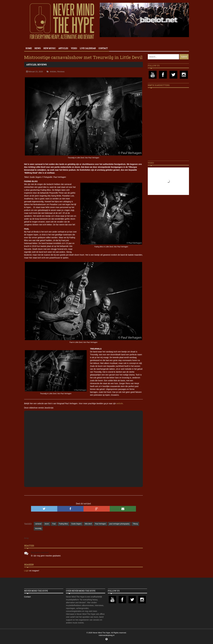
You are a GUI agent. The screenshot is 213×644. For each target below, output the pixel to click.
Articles (63, 48)
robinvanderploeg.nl (106, 635)
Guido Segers (76, 524)
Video (74, 48)
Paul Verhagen (100, 524)
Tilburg (135, 524)
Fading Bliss (63, 524)
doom (47, 524)
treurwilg (38, 528)
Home (29, 48)
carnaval (38, 524)
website (120, 403)
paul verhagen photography (119, 524)
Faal (54, 524)
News (38, 48)
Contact (103, 48)
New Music (50, 48)
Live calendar (88, 48)
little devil (88, 524)
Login (27, 571)
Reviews (42, 65)
